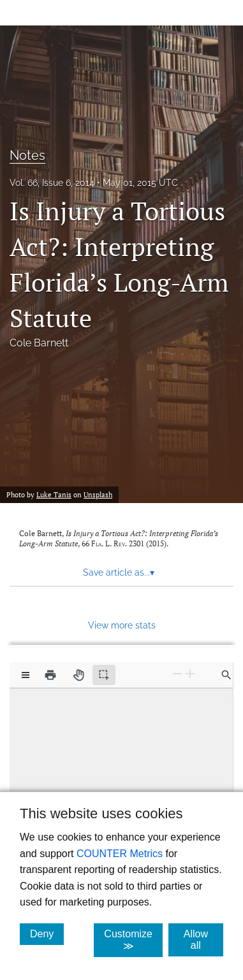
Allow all (203, 940)
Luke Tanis (54, 495)
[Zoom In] (190, 674)
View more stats (122, 625)
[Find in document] (226, 675)
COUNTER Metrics (120, 854)
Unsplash (98, 495)
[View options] (26, 675)
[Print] (50, 675)
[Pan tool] (78, 675)
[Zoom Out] (177, 674)
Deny (47, 934)
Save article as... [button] (119, 572)
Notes (27, 155)
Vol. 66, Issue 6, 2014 (52, 183)
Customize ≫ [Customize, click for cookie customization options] (133, 940)
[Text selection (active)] (104, 675)
